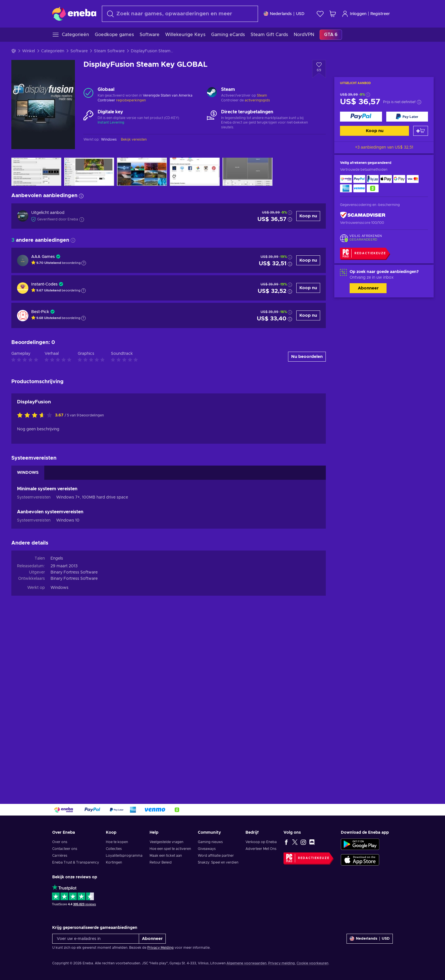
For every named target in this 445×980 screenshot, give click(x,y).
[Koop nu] (361, 117)
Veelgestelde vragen (166, 842)
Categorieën (53, 51)
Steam (262, 95)
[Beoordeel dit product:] (36, 584)
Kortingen (114, 862)
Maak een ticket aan (166, 856)
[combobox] (180, 14)
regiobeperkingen (131, 100)
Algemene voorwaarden (246, 963)
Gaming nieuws (210, 842)
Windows (59, 756)
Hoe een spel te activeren (170, 849)
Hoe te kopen (117, 842)
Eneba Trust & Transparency (76, 862)
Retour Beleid (161, 862)
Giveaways (207, 849)
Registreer (380, 14)
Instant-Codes (44, 284)
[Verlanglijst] (320, 14)
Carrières (60, 856)
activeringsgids (257, 100)
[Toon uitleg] (84, 263)
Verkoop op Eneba (261, 842)
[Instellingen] (284, 14)
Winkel (29, 51)
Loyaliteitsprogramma (124, 856)
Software (79, 51)
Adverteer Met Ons (261, 849)
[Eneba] (74, 14)
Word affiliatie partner (216, 856)
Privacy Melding (160, 948)
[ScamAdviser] (363, 215)
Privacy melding (282, 963)
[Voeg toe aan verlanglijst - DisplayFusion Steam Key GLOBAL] (319, 69)
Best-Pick (40, 312)
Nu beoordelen (307, 525)
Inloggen (354, 14)
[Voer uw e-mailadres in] (96, 939)
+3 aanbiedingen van (384, 147)
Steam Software (109, 51)
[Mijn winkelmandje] (333, 14)
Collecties (114, 849)
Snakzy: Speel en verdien (218, 862)
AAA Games (43, 257)
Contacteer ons (65, 849)
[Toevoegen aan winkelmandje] (421, 131)
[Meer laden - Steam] (212, 93)
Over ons (60, 842)
